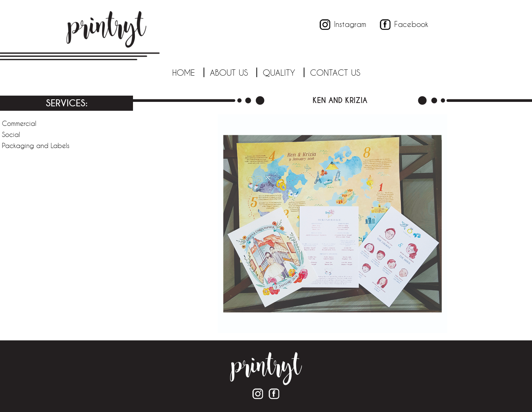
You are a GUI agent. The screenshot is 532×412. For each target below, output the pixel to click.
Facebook (411, 24)
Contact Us (335, 72)
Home (184, 72)
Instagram (350, 24)
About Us (229, 72)
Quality (279, 72)
